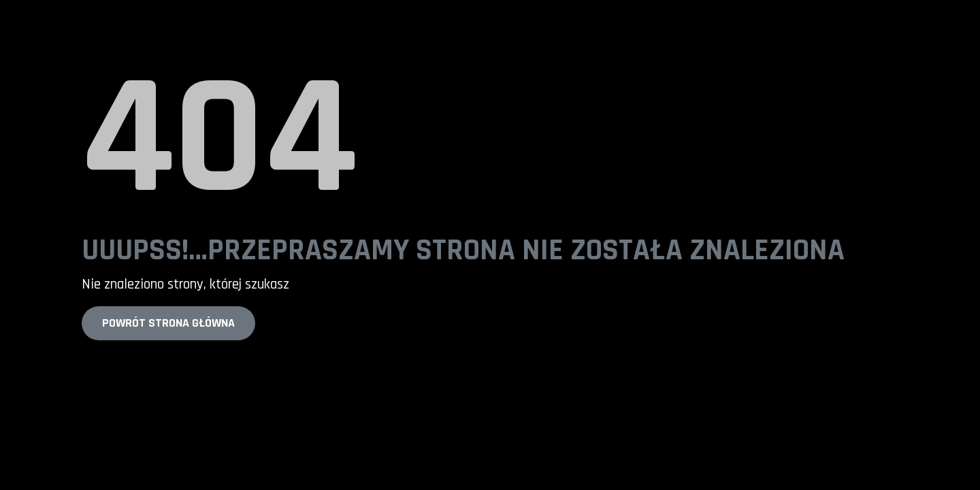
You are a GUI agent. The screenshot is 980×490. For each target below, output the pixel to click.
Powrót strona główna (168, 323)
